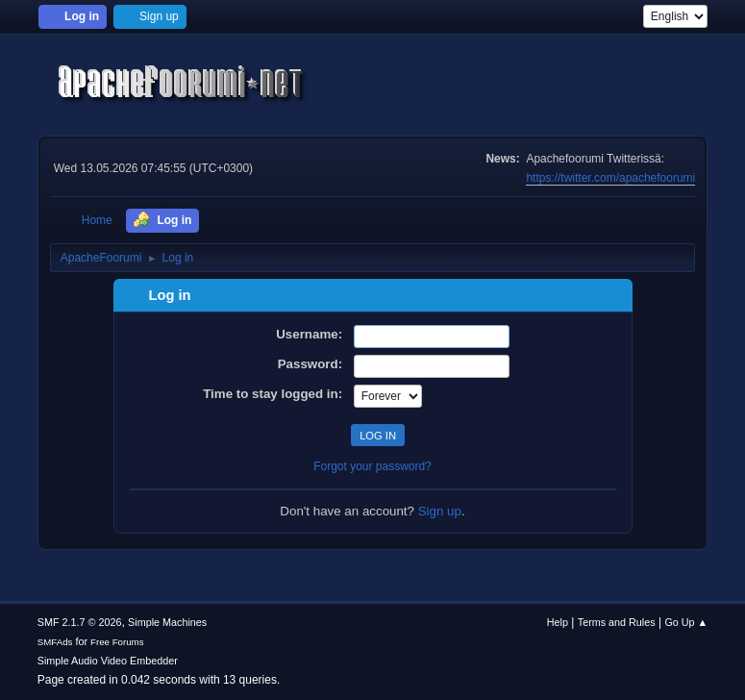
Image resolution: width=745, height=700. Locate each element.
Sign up (440, 511)
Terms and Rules (617, 622)
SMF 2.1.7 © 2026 (80, 622)
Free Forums (117, 642)
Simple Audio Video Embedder (108, 661)
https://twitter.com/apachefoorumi (610, 178)
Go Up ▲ (686, 622)
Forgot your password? (372, 466)
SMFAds (55, 642)
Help (558, 622)
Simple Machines (167, 622)
